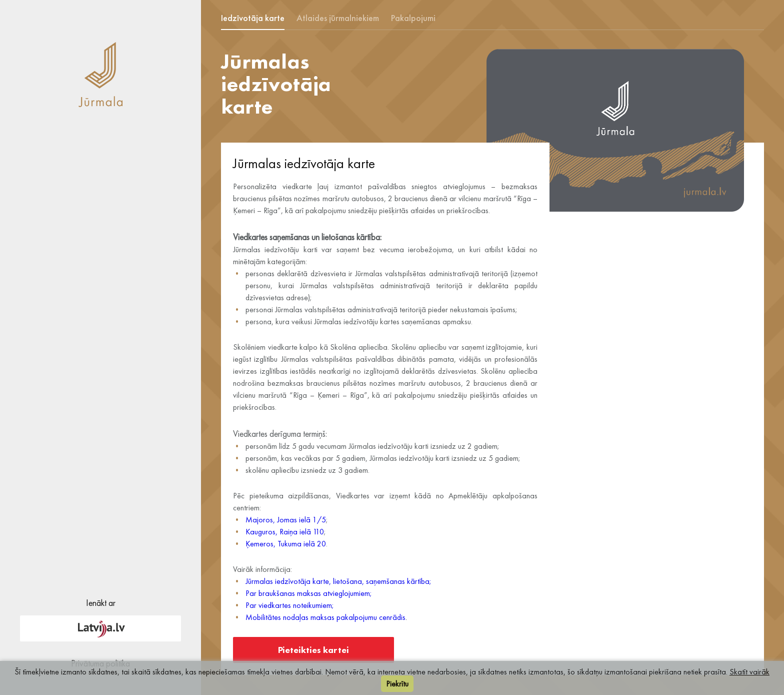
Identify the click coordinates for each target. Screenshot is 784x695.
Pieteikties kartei (313, 650)
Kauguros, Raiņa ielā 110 (285, 532)
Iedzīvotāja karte (253, 18)
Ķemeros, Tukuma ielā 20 (286, 544)
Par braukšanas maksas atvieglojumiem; (309, 593)
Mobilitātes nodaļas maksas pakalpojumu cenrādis (325, 617)
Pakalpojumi (413, 18)
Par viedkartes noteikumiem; (290, 605)
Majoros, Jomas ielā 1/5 (286, 520)
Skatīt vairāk (749, 672)
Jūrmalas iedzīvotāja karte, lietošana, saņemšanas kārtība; (338, 581)
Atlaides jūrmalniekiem (338, 18)
